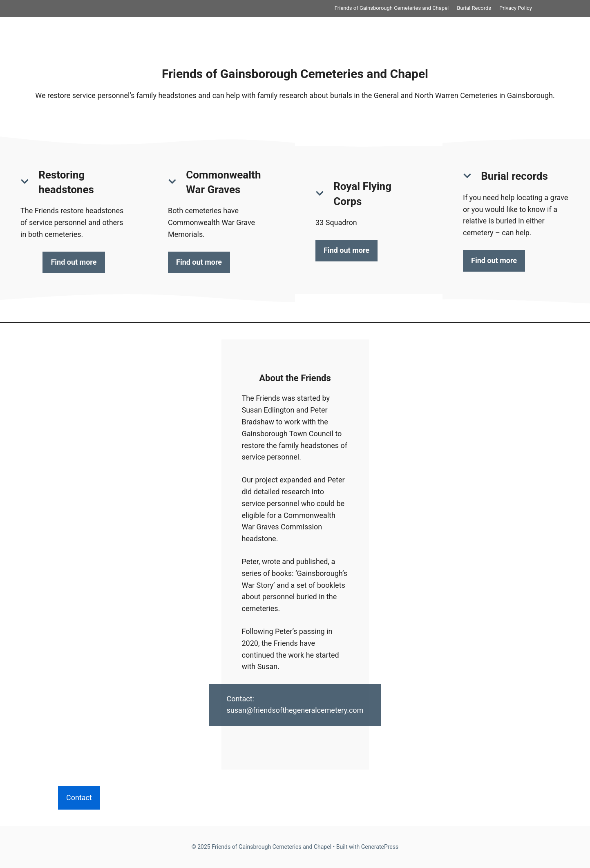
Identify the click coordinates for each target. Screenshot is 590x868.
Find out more (74, 262)
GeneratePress (380, 847)
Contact (79, 798)
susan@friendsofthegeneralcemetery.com (295, 710)
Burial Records (474, 8)
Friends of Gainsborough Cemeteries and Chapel (392, 8)
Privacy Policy (516, 8)
